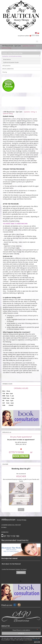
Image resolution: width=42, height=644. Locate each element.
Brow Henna (7, 59)
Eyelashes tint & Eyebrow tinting (21, 56)
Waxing (5, 72)
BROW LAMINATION (8, 69)
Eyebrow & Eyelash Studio (11, 62)
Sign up (21, 633)
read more (36, 640)
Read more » (21, 572)
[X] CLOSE (37, 642)
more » (21, 510)
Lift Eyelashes (6, 66)
